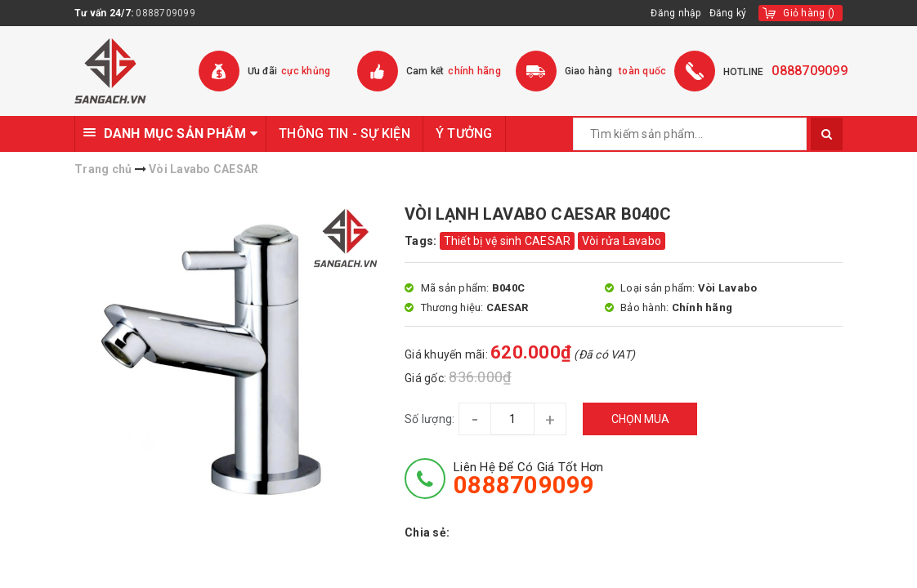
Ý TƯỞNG (464, 134)
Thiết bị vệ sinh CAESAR (508, 241)
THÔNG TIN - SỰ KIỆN (344, 134)
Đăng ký (728, 13)
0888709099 (166, 13)
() (809, 13)
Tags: (422, 241)
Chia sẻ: (427, 532)
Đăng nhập (675, 13)
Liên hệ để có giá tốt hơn (528, 479)
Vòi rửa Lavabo (622, 241)
